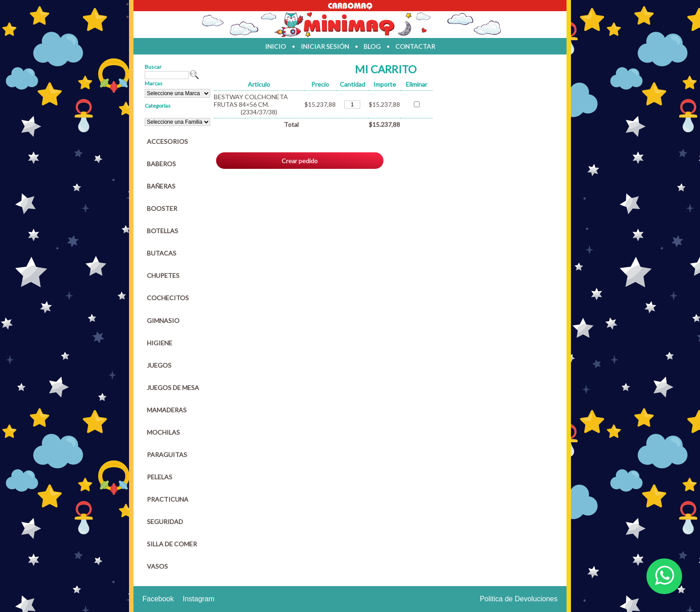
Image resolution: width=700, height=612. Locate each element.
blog (372, 46)
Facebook (158, 599)
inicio (276, 46)
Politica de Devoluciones (519, 599)
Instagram (198, 599)
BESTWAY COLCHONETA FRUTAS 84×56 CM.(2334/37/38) (251, 104)
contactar (415, 46)
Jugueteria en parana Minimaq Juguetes (350, 25)
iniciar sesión (325, 46)
